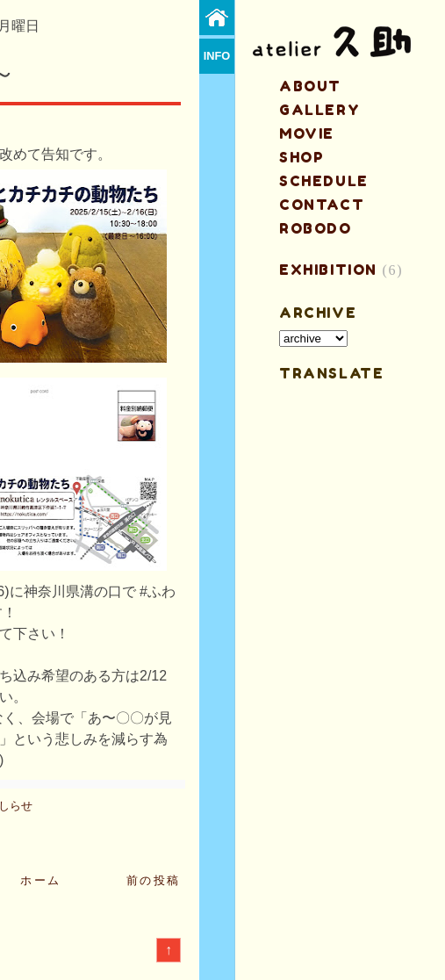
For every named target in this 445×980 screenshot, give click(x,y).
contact (322, 205)
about (310, 86)
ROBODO (316, 228)
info (217, 56)
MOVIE (307, 133)
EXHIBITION (328, 270)
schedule (324, 181)
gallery (319, 110)
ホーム (41, 880)
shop (301, 157)
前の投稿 (154, 880)
